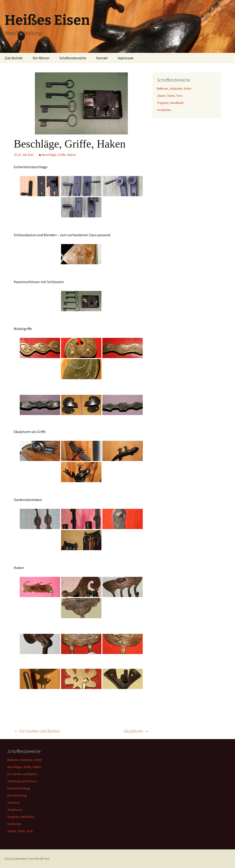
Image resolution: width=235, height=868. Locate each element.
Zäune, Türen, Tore (170, 96)
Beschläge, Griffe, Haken (59, 155)
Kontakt (102, 58)
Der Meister (41, 58)
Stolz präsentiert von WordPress (27, 859)
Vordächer (164, 110)
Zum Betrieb (14, 58)
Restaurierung (17, 795)
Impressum (126, 58)
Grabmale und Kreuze (22, 781)
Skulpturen (136, 731)
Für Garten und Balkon (37, 731)
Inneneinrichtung (19, 788)
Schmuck (14, 803)
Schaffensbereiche (73, 58)
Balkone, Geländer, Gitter (174, 88)
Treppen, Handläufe (170, 103)
